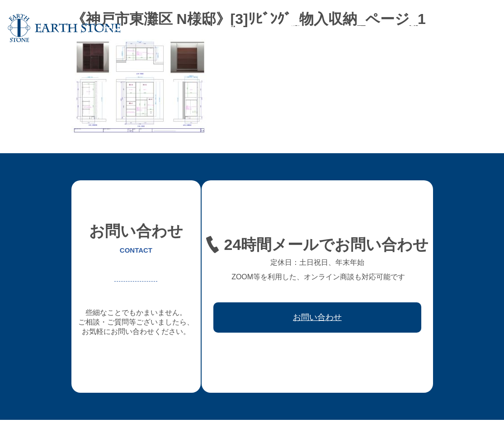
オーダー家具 (221, 28)
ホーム (108, 28)
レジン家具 (329, 28)
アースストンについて (160, 28)
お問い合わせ (472, 28)
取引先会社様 (423, 28)
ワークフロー (374, 28)
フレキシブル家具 (277, 28)
